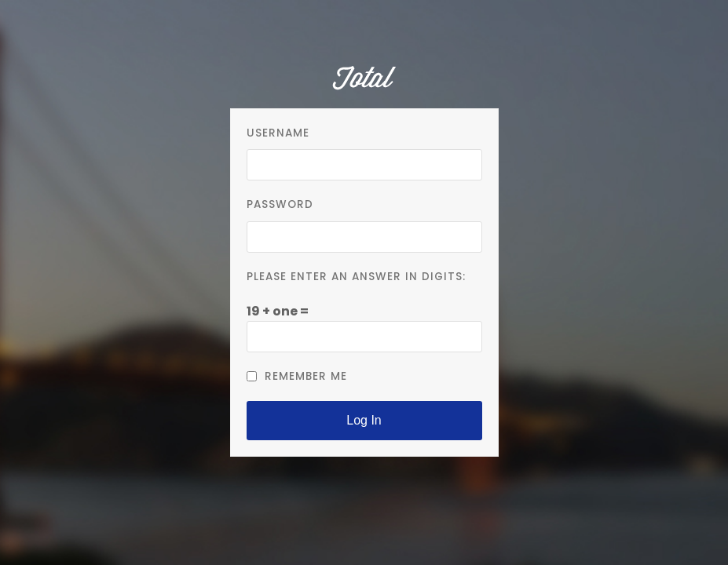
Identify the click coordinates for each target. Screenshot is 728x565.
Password (280, 204)
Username (278, 133)
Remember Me (297, 376)
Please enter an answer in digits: (356, 277)
